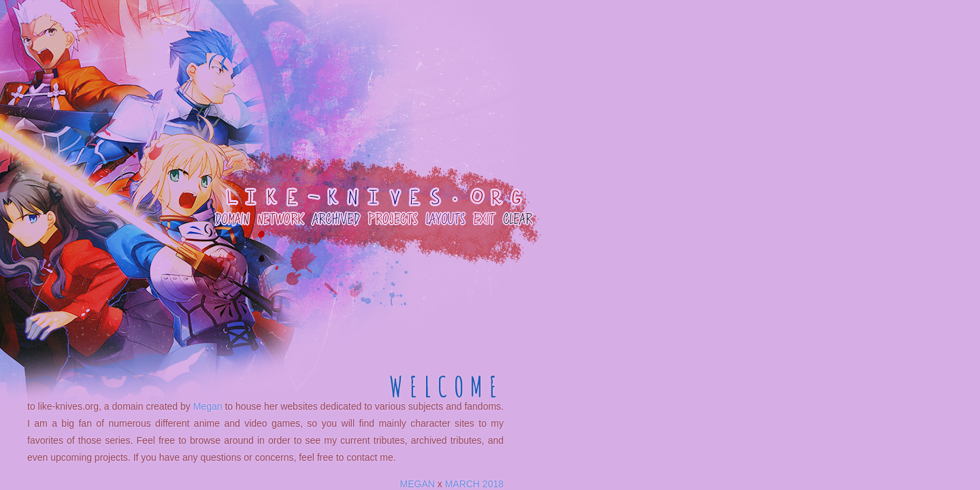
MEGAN (418, 484)
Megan (208, 406)
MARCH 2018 (474, 484)
